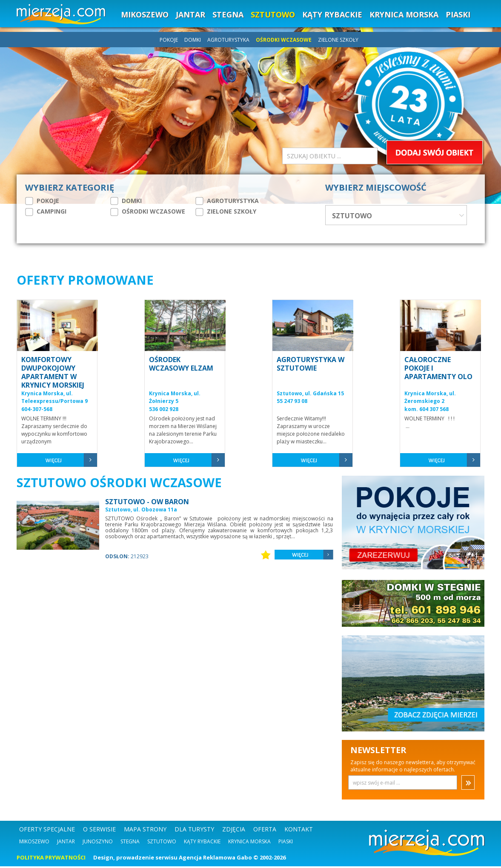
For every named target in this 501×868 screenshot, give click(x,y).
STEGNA (228, 14)
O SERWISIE (99, 831)
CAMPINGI (46, 211)
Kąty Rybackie (202, 843)
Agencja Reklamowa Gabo (215, 859)
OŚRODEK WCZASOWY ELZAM (181, 365)
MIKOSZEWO (145, 14)
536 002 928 (164, 411)
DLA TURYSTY (194, 831)
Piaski (286, 843)
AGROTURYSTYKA (229, 40)
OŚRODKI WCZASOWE (284, 40)
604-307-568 (37, 411)
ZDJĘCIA (234, 831)
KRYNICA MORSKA (404, 14)
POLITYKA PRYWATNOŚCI (51, 859)
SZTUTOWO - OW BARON (147, 503)
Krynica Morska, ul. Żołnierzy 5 (175, 399)
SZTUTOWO (273, 14)
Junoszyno (98, 843)
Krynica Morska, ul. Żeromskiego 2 (430, 399)
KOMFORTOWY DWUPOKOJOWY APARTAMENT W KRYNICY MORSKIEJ (53, 374)
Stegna (130, 843)
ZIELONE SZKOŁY (338, 40)
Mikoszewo (34, 843)
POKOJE (169, 40)
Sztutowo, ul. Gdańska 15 (310, 395)
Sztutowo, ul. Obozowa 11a (141, 511)
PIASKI (458, 14)
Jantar (66, 843)
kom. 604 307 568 (427, 411)
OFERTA (265, 831)
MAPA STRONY (145, 831)
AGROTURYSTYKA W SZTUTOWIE (311, 365)
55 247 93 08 (292, 403)
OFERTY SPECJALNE (47, 831)
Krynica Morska (249, 843)
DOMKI (193, 40)
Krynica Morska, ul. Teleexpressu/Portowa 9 (54, 399)
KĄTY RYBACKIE (332, 14)
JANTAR (190, 14)
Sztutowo (162, 843)
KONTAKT (299, 831)
